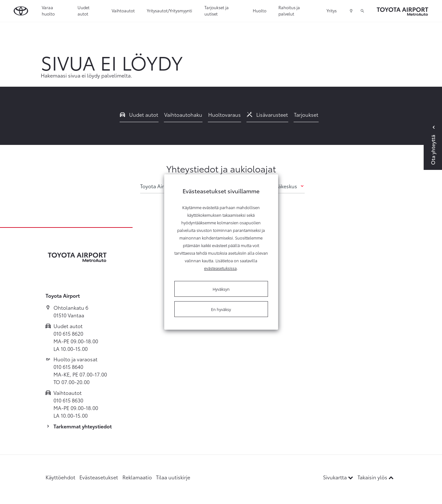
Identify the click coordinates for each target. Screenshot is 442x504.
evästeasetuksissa (220, 268)
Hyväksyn (221, 289)
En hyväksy (221, 309)
